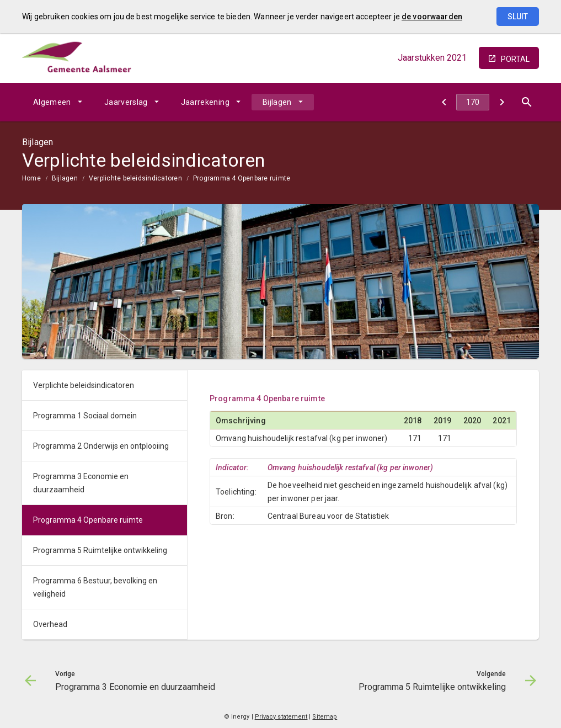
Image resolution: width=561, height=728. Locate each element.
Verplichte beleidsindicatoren (135, 178)
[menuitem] (58, 102)
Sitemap (325, 717)
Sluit (518, 17)
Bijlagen (277, 102)
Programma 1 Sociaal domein (85, 416)
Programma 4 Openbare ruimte (242, 178)
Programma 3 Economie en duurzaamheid (81, 483)
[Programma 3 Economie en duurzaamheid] (444, 102)
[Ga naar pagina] (473, 102)
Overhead (50, 624)
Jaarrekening (205, 102)
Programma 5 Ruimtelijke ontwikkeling (100, 550)
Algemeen (52, 102)
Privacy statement (281, 717)
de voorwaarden (432, 17)
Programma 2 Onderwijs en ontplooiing (101, 446)
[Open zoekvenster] (527, 102)
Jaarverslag (126, 102)
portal (515, 59)
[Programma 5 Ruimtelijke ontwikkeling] (502, 102)
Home (31, 178)
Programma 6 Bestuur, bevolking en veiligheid (95, 587)
